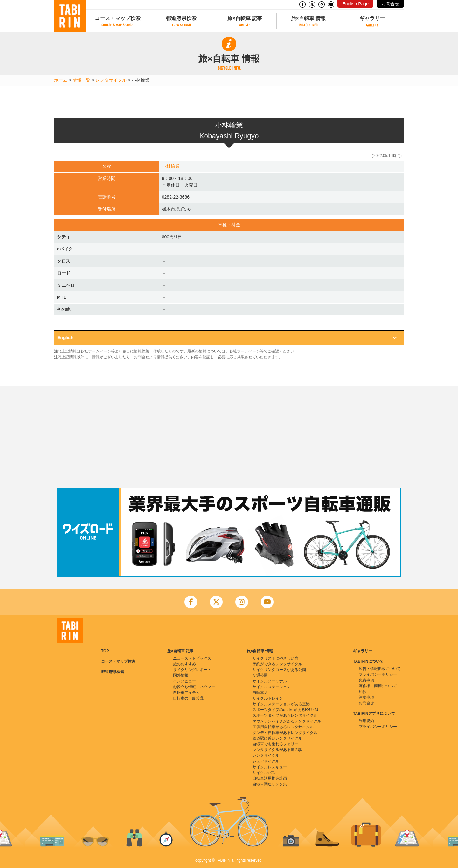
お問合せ (390, 4)
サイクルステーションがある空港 (281, 704)
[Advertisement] (229, 437)
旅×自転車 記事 (245, 18)
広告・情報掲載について (380, 669)
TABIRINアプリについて (374, 714)
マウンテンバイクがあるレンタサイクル (287, 721)
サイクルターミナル (270, 681)
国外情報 (181, 675)
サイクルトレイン (268, 698)
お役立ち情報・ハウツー (194, 687)
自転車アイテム (186, 693)
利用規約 (366, 721)
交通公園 (260, 675)
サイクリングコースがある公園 (279, 670)
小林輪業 (171, 166)
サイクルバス (264, 773)
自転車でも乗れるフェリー (275, 744)
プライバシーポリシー (378, 674)
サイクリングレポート (192, 670)
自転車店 (260, 693)
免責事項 (366, 680)
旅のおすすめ (184, 664)
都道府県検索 (181, 18)
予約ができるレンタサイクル (277, 664)
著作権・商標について (378, 686)
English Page (355, 4)
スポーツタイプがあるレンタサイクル (285, 715)
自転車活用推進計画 (270, 778)
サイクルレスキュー (270, 767)
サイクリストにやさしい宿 (275, 658)
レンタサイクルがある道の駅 (277, 750)
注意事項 (366, 697)
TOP (105, 651)
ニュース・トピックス (192, 658)
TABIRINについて (368, 661)
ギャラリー (372, 18)
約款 (363, 692)
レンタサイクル (111, 80)
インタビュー (184, 681)
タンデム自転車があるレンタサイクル (285, 733)
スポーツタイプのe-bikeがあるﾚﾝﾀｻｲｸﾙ (285, 710)
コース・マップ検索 (118, 18)
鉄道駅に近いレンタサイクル (277, 738)
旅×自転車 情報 (309, 18)
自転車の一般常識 (188, 698)
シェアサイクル (266, 761)
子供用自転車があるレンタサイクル (283, 727)
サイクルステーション (272, 687)
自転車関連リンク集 (270, 784)
